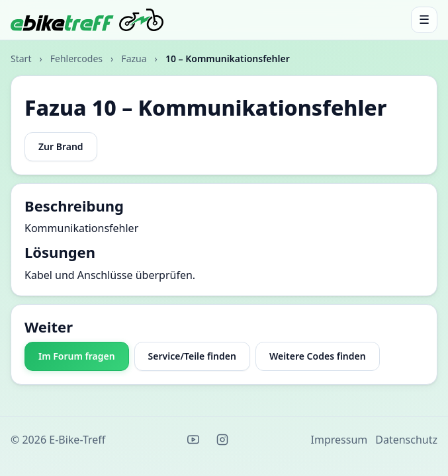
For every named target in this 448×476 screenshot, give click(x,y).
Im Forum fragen (77, 356)
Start (21, 59)
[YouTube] (193, 440)
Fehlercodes (76, 59)
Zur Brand (61, 146)
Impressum (339, 440)
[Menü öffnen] (424, 20)
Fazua (134, 59)
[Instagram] (222, 440)
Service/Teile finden (192, 356)
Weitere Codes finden (318, 356)
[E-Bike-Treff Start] (87, 20)
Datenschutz (406, 440)
